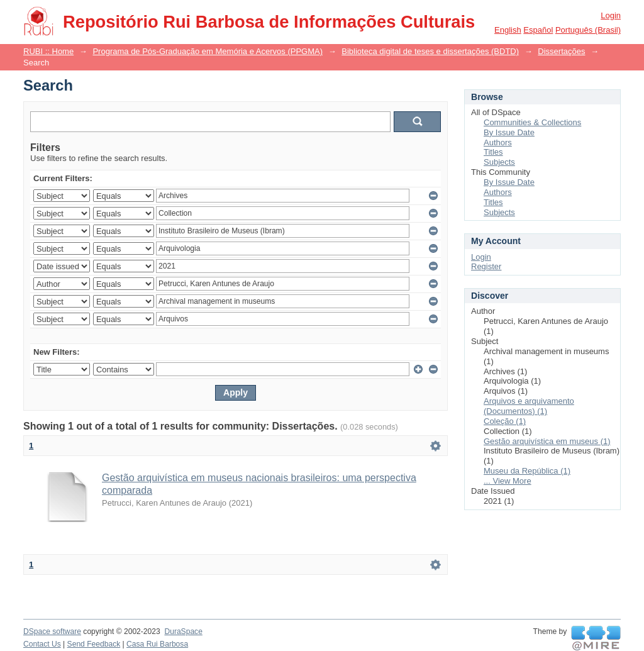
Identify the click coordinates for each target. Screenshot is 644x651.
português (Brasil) (588, 30)
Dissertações (561, 51)
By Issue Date (509, 132)
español (538, 30)
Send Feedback (94, 644)
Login (611, 15)
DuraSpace (183, 632)
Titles (493, 152)
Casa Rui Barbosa (157, 644)
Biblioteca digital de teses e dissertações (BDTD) (430, 51)
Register (486, 266)
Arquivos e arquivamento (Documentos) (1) (529, 406)
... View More (508, 481)
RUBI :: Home (48, 51)
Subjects (499, 162)
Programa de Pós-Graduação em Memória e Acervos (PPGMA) (208, 51)
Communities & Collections (532, 122)
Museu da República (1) (527, 471)
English (508, 30)
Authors (498, 142)
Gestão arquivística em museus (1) (547, 441)
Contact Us (42, 644)
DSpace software (52, 632)
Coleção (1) (505, 421)
